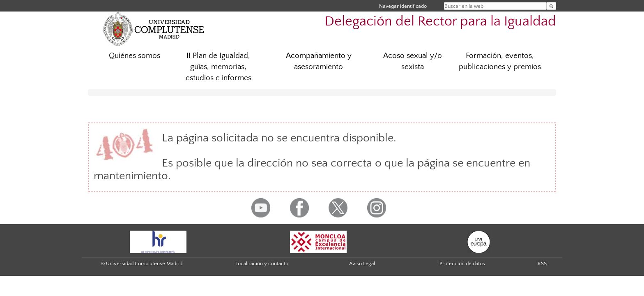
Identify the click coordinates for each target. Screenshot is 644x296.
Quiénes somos (135, 56)
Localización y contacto (262, 264)
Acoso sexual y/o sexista (413, 61)
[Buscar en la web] (551, 6)
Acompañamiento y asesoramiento (319, 61)
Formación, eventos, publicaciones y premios (500, 61)
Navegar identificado (403, 6)
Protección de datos (462, 264)
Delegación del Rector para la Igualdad (440, 22)
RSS (542, 264)
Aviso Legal (362, 264)
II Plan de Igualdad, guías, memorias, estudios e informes (218, 67)
